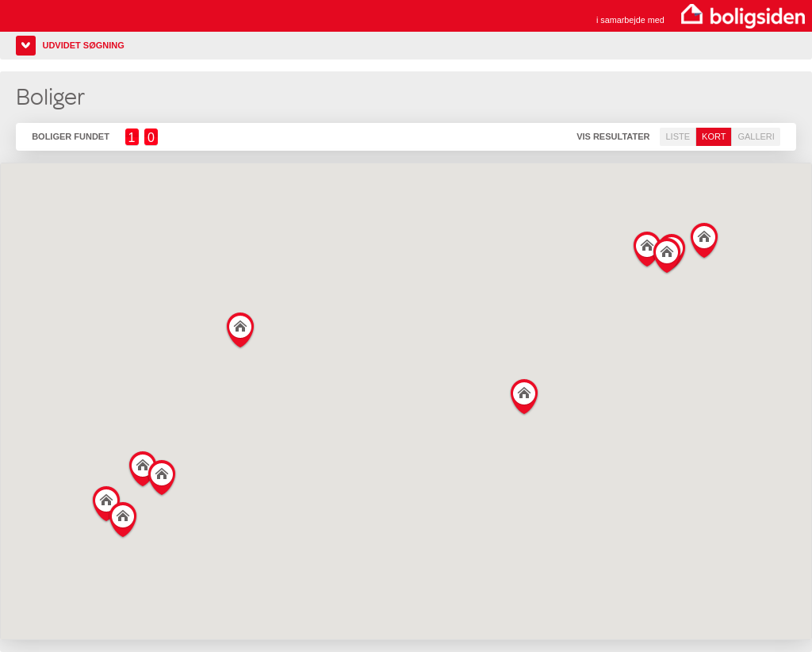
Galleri (756, 136)
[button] (107, 501)
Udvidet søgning (83, 45)
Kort (714, 136)
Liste (678, 136)
